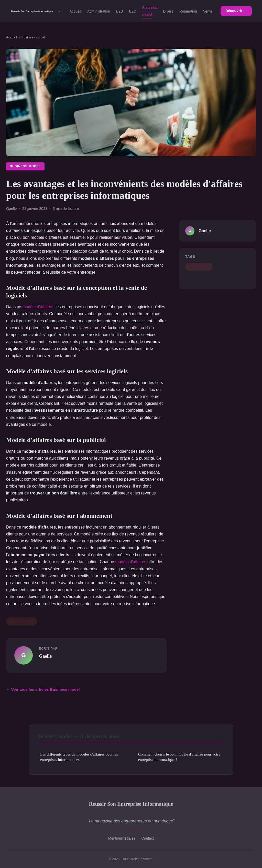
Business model (150, 11)
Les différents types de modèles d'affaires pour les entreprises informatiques (79, 757)
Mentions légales (122, 838)
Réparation (188, 11)
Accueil (75, 11)
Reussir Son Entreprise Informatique (131, 804)
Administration (99, 11)
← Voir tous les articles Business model (43, 689)
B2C (133, 11)
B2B (120, 11)
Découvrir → (236, 11)
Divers (168, 11)
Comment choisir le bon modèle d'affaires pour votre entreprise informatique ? (179, 757)
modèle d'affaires (38, 307)
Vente (208, 11)
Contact (148, 838)
